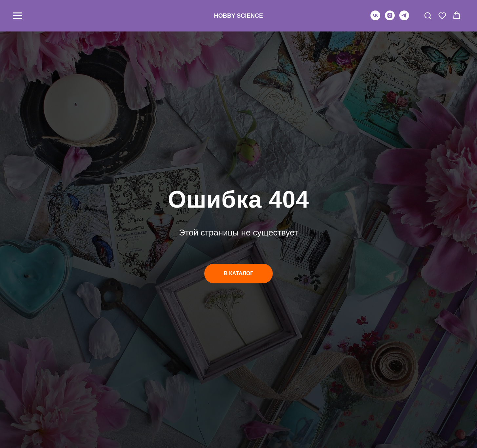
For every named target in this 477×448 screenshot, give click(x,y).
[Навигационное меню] (18, 16)
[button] (428, 15)
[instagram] (390, 19)
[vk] (375, 19)
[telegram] (404, 19)
